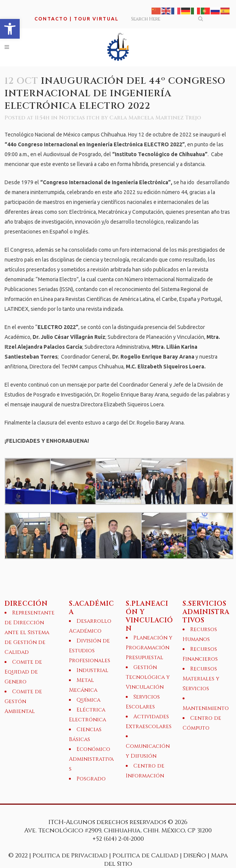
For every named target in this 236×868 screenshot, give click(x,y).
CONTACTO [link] (51, 19)
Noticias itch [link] (79, 118)
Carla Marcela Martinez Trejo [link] (155, 118)
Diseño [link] (195, 855)
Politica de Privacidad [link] (71, 855)
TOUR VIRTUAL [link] (96, 19)
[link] (10, 29)
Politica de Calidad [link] (145, 855)
